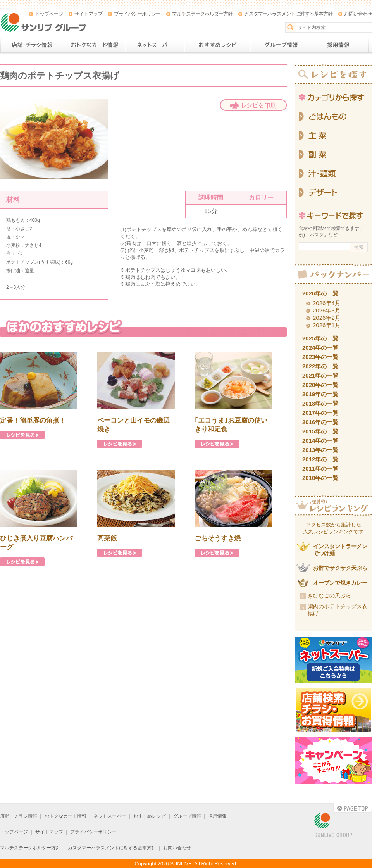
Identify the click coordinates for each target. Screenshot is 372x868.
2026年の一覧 (320, 293)
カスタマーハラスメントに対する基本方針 (288, 14)
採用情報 (339, 45)
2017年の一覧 (320, 413)
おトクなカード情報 (95, 45)
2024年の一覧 (320, 348)
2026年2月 (327, 318)
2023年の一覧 (320, 357)
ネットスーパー (155, 45)
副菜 (333, 155)
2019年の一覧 (320, 394)
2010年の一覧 (320, 478)
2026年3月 (327, 310)
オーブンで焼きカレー (340, 583)
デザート (333, 193)
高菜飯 (107, 538)
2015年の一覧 (320, 431)
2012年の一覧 (320, 459)
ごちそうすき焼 (218, 538)
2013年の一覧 (320, 450)
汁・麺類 (333, 174)
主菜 (333, 136)
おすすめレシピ (218, 45)
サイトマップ (88, 14)
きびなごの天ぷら (329, 595)
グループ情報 (280, 45)
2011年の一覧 (320, 469)
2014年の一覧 (320, 441)
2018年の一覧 (320, 403)
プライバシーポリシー (137, 14)
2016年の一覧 (320, 422)
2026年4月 (327, 303)
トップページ (49, 14)
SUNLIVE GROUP (333, 826)
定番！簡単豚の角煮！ (33, 420)
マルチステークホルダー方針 (202, 14)
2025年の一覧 (320, 338)
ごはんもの (333, 117)
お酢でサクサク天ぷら (340, 568)
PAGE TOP (353, 808)
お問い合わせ (358, 14)
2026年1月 (327, 325)
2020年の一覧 (320, 385)
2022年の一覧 (320, 366)
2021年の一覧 (320, 375)
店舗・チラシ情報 (32, 45)
